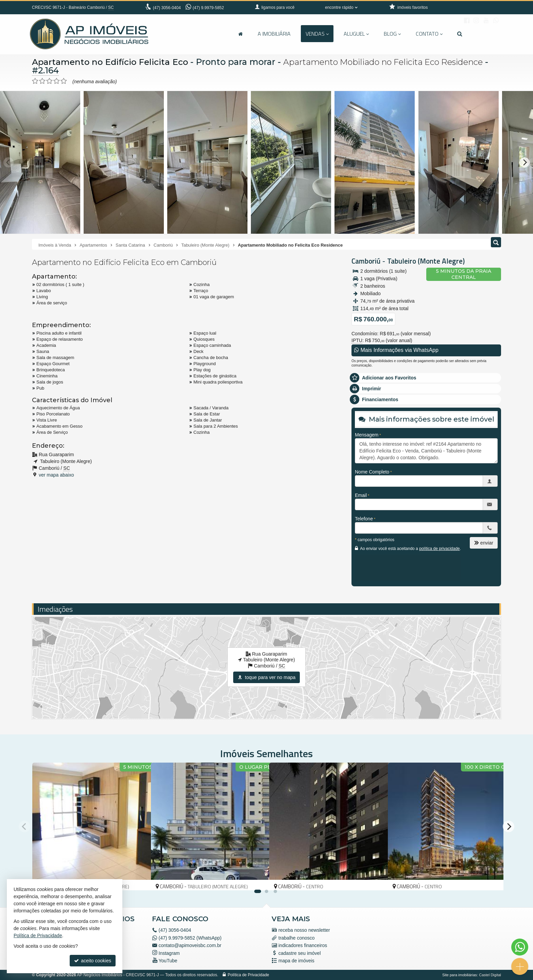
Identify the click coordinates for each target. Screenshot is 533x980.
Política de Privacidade (248, 975)
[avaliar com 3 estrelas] (49, 81)
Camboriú (366, 261)
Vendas (317, 34)
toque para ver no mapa (267, 677)
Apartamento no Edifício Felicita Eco (111, 62)
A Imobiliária (274, 34)
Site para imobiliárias (460, 975)
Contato (429, 34)
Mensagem (367, 435)
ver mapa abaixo (56, 475)
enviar (484, 543)
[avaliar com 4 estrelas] (57, 81)
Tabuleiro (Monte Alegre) (426, 261)
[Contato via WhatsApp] (520, 947)
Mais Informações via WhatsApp (396, 350)
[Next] (525, 162)
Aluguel (356, 34)
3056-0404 (167, 8)
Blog (392, 34)
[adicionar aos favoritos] (138, 879)
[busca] (460, 34)
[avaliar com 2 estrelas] (42, 81)
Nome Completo (372, 472)
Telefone (364, 519)
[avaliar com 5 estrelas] (64, 81)
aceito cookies (93, 961)
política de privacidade (439, 549)
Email (361, 495)
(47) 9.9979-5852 (208, 8)
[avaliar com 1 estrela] (35, 81)
